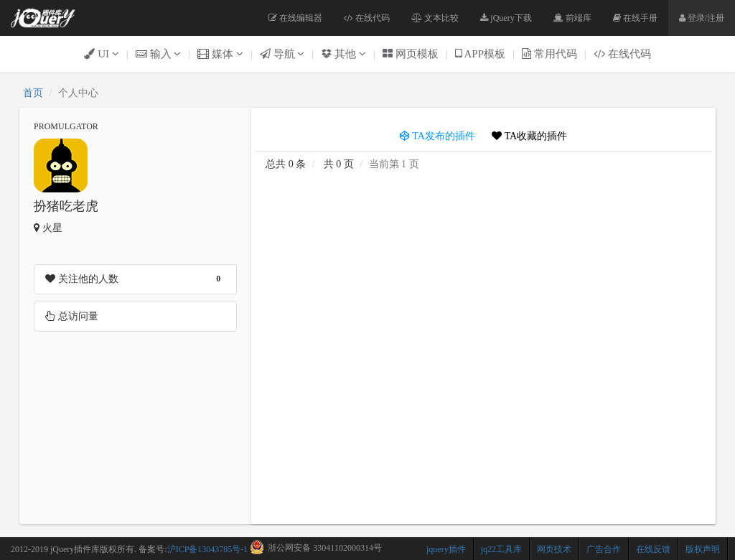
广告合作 (604, 549)
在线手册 (635, 18)
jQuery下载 (506, 18)
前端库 (572, 18)
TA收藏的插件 (529, 136)
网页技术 (554, 549)
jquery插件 (446, 549)
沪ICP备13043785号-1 (208, 549)
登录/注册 (702, 18)
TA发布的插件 (437, 136)
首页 (33, 93)
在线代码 (367, 18)
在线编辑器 (295, 18)
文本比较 (435, 18)
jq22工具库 (501, 549)
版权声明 (703, 549)
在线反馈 (653, 549)
